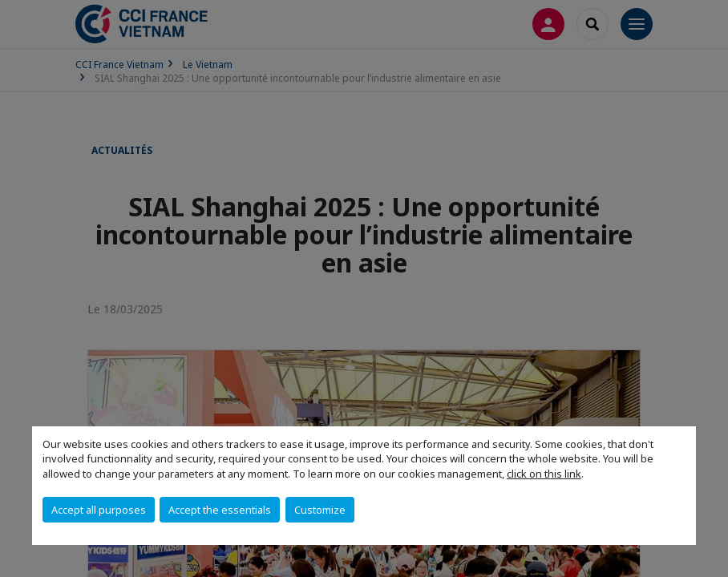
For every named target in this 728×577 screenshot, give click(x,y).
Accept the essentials (220, 510)
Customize (320, 510)
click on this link (544, 474)
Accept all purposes (99, 510)
